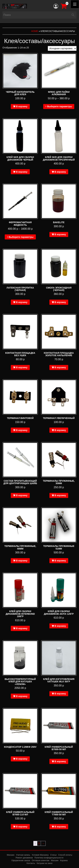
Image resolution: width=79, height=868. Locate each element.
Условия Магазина (40, 855)
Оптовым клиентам (40, 861)
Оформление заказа (21, 861)
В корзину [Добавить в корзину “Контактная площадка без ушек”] (22, 367)
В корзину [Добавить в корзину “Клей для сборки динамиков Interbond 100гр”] (22, 628)
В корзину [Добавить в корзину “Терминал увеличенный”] (60, 430)
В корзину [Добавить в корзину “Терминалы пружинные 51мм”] (60, 561)
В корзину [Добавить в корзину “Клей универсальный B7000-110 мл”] (22, 827)
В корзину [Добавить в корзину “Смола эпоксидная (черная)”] (60, 302)
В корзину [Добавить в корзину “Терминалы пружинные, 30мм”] (60, 495)
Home (35, 31)
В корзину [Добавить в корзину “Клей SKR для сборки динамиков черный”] (22, 172)
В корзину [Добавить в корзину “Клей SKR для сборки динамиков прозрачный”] (60, 172)
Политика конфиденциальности (49, 858)
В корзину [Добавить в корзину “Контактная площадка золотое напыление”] (60, 367)
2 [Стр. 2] (39, 843)
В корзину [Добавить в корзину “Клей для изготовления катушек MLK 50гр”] (60, 694)
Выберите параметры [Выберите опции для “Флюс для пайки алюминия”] (60, 106)
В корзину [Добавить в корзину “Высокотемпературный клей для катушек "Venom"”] (22, 696)
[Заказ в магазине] (62, 48)
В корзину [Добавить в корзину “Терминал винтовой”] (22, 430)
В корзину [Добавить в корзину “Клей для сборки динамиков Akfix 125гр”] (60, 626)
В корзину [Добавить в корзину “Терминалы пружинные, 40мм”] (22, 561)
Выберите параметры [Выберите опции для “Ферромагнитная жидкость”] (21, 237)
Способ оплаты (65, 855)
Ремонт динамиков (24, 858)
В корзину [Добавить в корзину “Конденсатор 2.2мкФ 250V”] (22, 759)
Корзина (64, 861)
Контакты (31, 863)
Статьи (53, 855)
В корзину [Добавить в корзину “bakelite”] (60, 234)
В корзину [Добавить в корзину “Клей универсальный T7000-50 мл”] (60, 827)
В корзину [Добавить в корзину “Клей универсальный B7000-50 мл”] (60, 761)
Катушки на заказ (44, 863)
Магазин (11, 855)
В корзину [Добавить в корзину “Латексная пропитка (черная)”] (22, 302)
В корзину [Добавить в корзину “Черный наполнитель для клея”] (22, 106)
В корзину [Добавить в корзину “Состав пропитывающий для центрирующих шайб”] (22, 495)
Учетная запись (23, 855)
